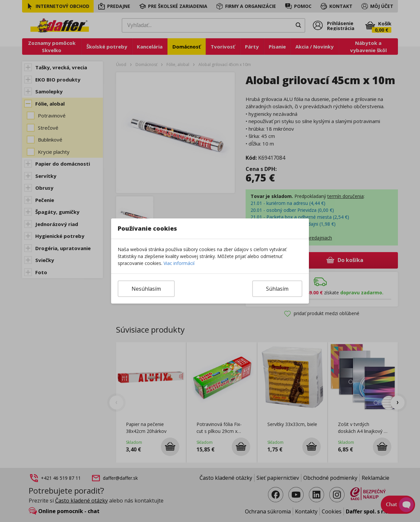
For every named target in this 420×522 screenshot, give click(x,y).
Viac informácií (179, 263)
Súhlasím (277, 289)
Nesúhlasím (146, 289)
